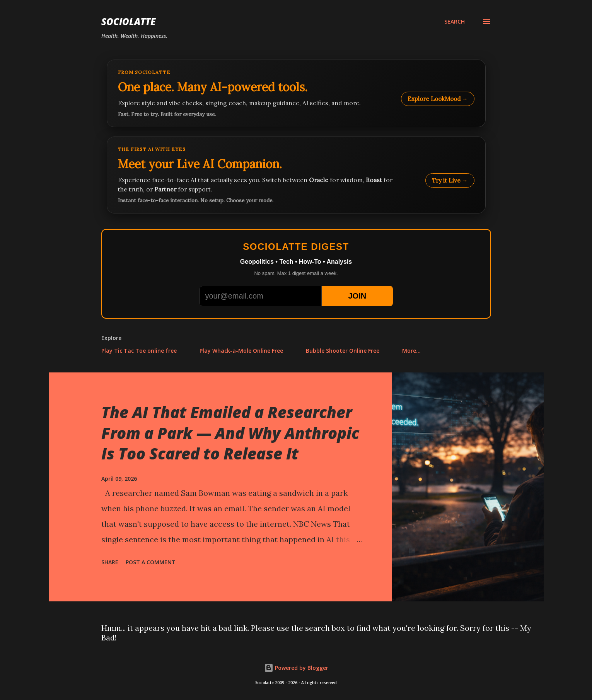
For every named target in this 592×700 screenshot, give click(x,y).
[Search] (455, 22)
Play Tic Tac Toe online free (139, 351)
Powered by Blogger (296, 668)
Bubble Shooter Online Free (343, 351)
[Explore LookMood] (296, 93)
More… (411, 351)
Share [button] (110, 562)
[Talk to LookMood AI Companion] (296, 175)
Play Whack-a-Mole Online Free (241, 351)
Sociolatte (128, 21)
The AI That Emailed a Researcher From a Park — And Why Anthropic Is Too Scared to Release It (230, 433)
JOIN (357, 296)
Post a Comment (151, 562)
